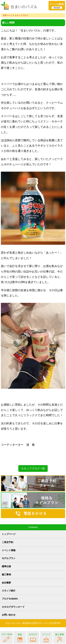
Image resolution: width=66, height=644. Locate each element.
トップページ (9, 534)
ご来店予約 (7, 542)
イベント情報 (9, 550)
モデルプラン (9, 558)
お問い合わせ (9, 615)
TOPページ (7, 15)
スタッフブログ (21, 15)
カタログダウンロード (13, 607)
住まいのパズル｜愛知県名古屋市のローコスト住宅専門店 (33, 623)
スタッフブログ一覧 (33, 468)
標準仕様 (6, 566)
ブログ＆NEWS (10, 599)
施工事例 (6, 575)
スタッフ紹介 (9, 591)
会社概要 (6, 583)
